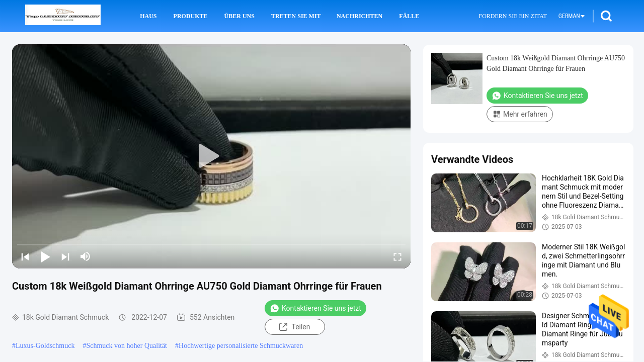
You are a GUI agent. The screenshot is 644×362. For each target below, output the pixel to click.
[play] (211, 156)
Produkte (191, 16)
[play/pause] (45, 256)
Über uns (239, 16)
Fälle (409, 16)
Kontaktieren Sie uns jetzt (315, 308)
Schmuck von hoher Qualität (127, 346)
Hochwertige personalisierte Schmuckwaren (241, 346)
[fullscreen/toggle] (397, 256)
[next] (65, 256)
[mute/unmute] (86, 256)
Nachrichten (359, 16)
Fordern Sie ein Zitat (512, 16)
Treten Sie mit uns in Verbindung (297, 16)
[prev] (25, 256)
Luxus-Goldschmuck (45, 346)
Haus (148, 16)
